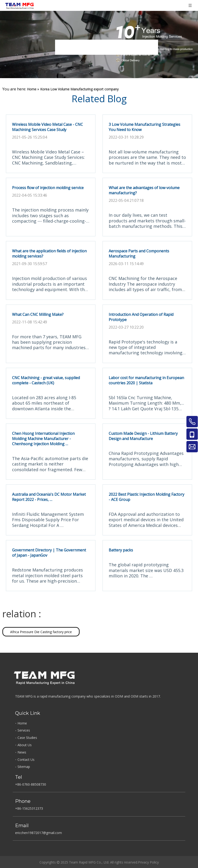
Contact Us (26, 760)
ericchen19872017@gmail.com (39, 833)
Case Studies (27, 738)
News (22, 752)
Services (24, 730)
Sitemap (24, 767)
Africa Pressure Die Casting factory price (41, 632)
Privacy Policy (148, 862)
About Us (25, 745)
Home (22, 723)
